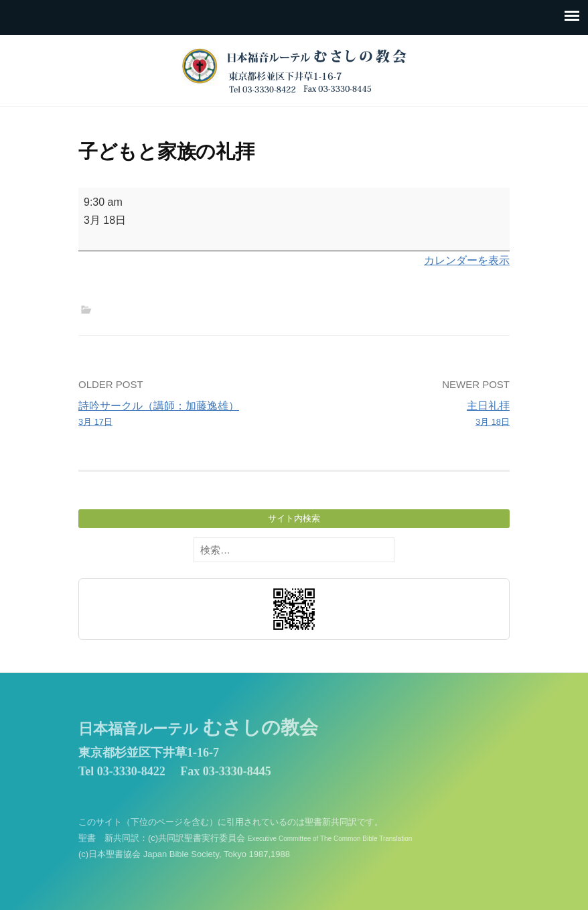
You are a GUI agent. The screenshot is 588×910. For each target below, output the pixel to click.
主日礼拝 (406, 415)
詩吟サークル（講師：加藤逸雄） (182, 415)
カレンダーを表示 (467, 260)
